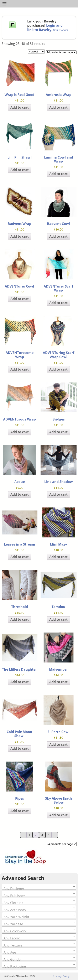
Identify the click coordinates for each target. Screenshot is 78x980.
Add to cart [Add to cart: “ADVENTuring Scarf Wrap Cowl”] (58, 369)
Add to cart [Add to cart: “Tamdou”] (58, 619)
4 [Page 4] (48, 835)
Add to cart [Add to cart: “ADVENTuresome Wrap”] (20, 369)
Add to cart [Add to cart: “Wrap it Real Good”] (20, 107)
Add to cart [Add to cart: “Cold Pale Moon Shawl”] (20, 748)
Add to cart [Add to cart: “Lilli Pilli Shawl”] (20, 170)
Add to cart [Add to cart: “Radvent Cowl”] (58, 236)
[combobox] (39, 887)
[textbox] (39, 889)
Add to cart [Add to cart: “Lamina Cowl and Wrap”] (58, 174)
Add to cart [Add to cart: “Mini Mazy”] (58, 557)
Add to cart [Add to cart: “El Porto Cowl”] (58, 744)
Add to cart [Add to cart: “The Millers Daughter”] (20, 682)
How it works (60, 30)
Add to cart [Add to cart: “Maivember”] (58, 682)
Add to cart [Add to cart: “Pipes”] (20, 811)
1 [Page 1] (30, 835)
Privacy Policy (61, 976)
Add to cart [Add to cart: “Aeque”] (20, 494)
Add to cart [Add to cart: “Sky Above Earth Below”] (58, 815)
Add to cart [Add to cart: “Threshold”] (20, 619)
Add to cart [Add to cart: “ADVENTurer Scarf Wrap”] (58, 303)
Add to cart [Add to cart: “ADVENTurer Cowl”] (20, 299)
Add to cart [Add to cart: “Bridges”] (58, 432)
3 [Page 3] (42, 835)
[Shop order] (36, 51)
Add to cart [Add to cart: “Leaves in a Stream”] (20, 557)
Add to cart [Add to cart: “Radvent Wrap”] (20, 236)
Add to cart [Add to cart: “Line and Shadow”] (58, 494)
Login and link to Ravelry (45, 27)
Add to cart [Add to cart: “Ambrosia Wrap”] (58, 107)
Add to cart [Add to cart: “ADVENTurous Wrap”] (20, 432)
